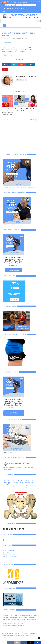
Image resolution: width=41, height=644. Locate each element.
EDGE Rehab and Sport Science (11, 557)
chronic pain (12, 56)
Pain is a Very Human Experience (31, 110)
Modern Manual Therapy (9, 555)
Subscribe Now (30, 5)
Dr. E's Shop (6, 553)
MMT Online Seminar (11, 8)
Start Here (3, 8)
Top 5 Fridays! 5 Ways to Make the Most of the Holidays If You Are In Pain (8, 112)
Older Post (33, 120)
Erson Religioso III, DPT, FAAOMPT (14, 38)
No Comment (25, 38)
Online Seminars (7, 559)
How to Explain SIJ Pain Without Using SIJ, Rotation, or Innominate (19, 482)
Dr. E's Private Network (9, 551)
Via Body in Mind (6, 43)
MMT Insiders (21, 8)
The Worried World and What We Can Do (19, 110)
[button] (20, 3)
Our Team (3, 12)
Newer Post (7, 120)
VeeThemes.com (6, 638)
